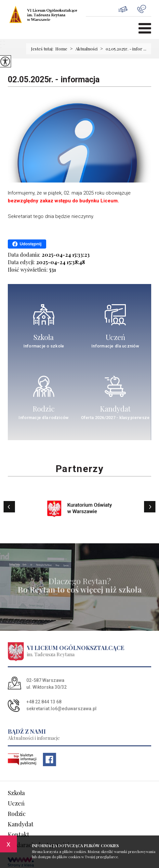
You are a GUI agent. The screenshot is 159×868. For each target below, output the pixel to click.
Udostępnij (27, 244)
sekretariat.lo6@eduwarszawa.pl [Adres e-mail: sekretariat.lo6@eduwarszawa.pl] (61, 709)
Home (61, 49)
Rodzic (17, 814)
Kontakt (19, 834)
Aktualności (82, 49)
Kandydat (21, 824)
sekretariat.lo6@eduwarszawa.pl (123, 9)
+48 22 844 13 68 (142, 9)
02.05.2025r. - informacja (54, 80)
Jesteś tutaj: (43, 49)
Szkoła (16, 793)
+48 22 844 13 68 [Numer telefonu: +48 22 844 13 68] (44, 702)
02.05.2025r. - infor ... (122, 49)
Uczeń (16, 803)
